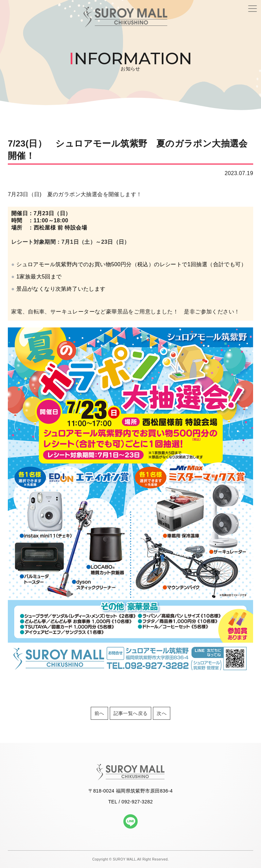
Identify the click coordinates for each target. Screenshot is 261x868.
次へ (162, 713)
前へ (99, 713)
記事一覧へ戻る (131, 713)
